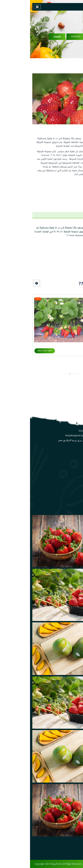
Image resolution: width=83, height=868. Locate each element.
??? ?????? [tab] (73, 215)
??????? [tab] (58, 215)
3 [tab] (40, 374)
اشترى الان (69, 187)
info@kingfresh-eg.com (47, 435)
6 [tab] (49, 374)
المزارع (73, 488)
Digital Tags (73, 864)
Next (7, 283)
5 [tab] (46, 374)
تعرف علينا (71, 479)
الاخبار (73, 493)
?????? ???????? (68, 37)
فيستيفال (72, 347)
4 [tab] (43, 374)
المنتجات (27, 37)
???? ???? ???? (15, 351)
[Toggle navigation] (7, 7)
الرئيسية (72, 474)
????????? (46, 37)
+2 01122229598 (57, 431)
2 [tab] (37, 374)
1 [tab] (34, 374)
